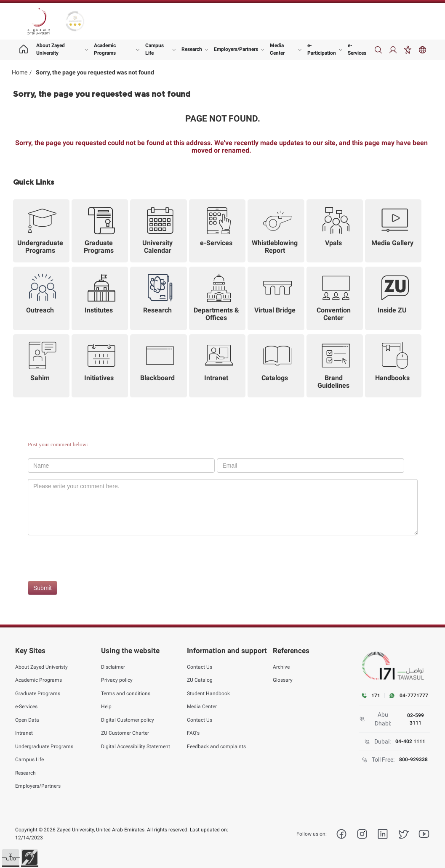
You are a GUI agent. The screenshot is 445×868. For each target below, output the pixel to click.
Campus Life (155, 49)
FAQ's (193, 733)
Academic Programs (105, 49)
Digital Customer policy (128, 720)
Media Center (277, 49)
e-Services (357, 49)
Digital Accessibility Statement (136, 746)
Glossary (283, 680)
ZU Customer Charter (125, 733)
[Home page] (24, 50)
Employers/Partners (236, 49)
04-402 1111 (410, 741)
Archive (281, 667)
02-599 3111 (416, 719)
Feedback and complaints (216, 746)
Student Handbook (208, 693)
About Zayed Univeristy (41, 667)
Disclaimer (113, 667)
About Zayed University (51, 49)
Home (20, 72)
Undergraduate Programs (44, 746)
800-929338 (413, 759)
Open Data (27, 720)
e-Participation (322, 49)
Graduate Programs (38, 693)
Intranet (24, 733)
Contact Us (200, 667)
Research (192, 49)
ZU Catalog (200, 680)
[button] (11, 857)
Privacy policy (117, 680)
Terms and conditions (126, 693)
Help (106, 707)
